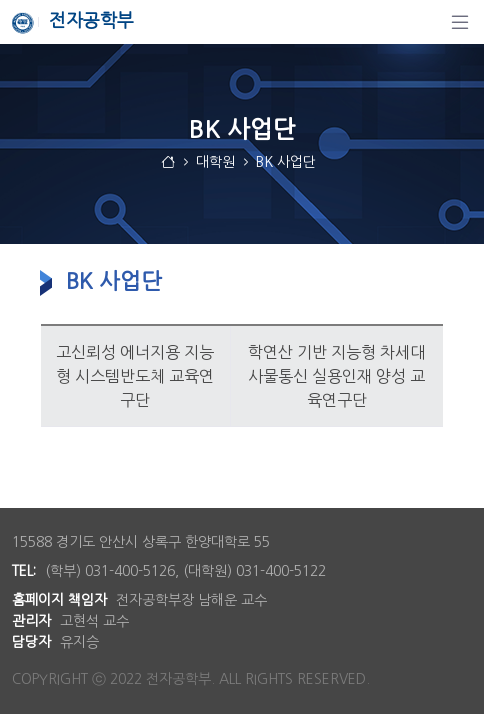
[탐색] (460, 22)
